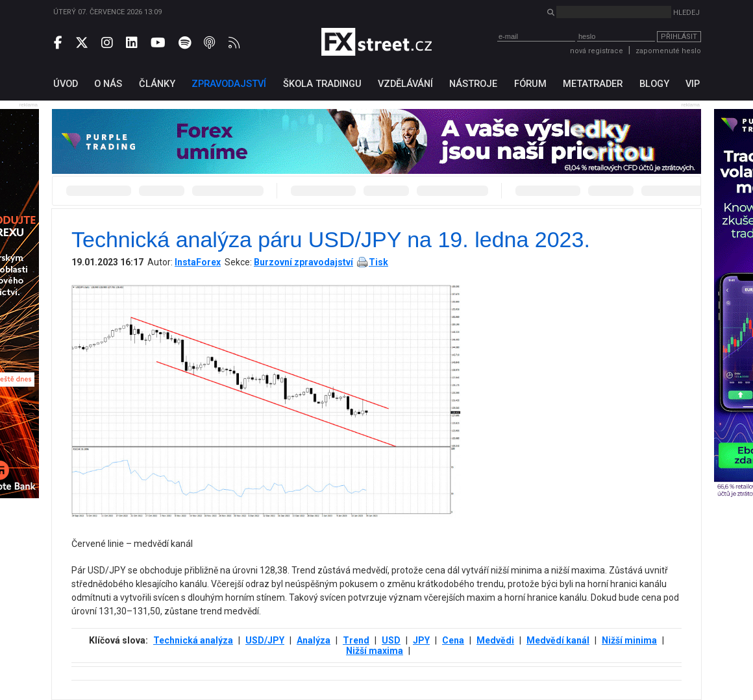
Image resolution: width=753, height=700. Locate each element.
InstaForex (198, 262)
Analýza (314, 640)
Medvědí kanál (558, 640)
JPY (421, 640)
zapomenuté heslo (668, 51)
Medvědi (495, 640)
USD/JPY (265, 640)
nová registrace (597, 51)
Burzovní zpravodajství (303, 262)
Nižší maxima (375, 651)
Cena (453, 640)
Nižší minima (629, 640)
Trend (356, 640)
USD (391, 640)
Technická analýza (193, 640)
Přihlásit (679, 37)
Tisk (378, 262)
